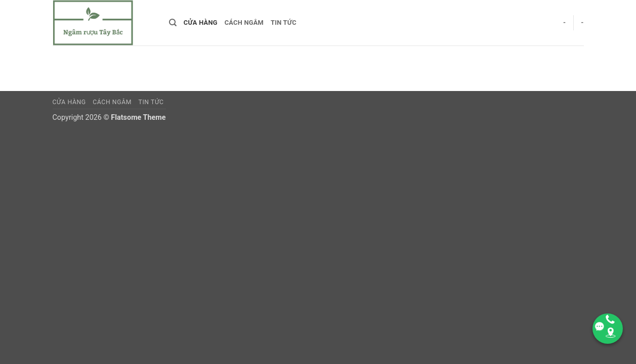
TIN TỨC (284, 22)
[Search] (173, 23)
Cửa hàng (201, 22)
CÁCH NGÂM (244, 22)
